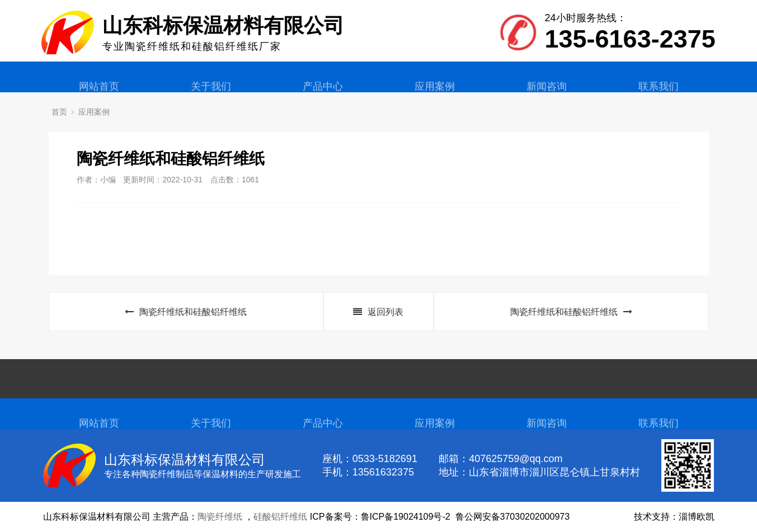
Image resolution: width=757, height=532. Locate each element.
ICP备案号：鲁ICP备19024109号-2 (380, 517)
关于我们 (211, 94)
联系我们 (659, 94)
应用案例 (435, 94)
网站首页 (99, 94)
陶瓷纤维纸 (220, 517)
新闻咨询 (547, 94)
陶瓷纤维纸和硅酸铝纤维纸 (186, 312)
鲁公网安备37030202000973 (513, 517)
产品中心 (323, 94)
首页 (59, 112)
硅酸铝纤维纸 (280, 517)
